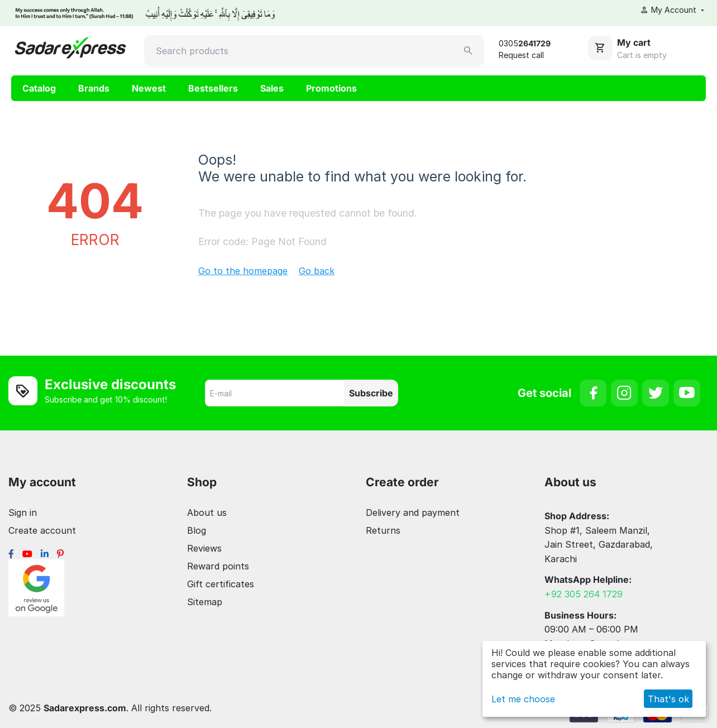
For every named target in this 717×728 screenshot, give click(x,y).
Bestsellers (213, 88)
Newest (149, 88)
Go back (317, 271)
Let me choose (523, 699)
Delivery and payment (413, 513)
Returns (383, 530)
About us (207, 513)
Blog (197, 530)
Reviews (204, 548)
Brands (94, 88)
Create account (42, 530)
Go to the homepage (243, 271)
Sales (272, 88)
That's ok (668, 699)
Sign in (23, 513)
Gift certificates (221, 584)
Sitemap (205, 602)
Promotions (331, 88)
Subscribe (371, 393)
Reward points (218, 566)
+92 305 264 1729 (584, 594)
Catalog (39, 88)
